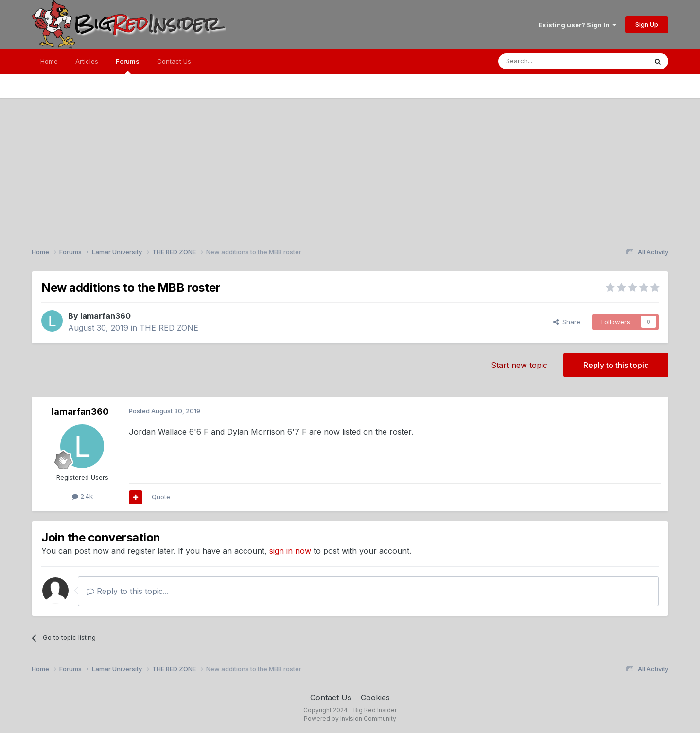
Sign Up (647, 24)
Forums (128, 66)
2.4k (82, 496)
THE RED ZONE (169, 328)
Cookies (375, 698)
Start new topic (519, 365)
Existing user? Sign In (577, 25)
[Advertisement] (350, 166)
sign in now (290, 551)
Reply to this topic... (128, 591)
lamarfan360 (105, 316)
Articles (87, 61)
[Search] (548, 61)
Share (567, 322)
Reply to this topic (616, 365)
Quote (161, 497)
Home (49, 61)
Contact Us (174, 61)
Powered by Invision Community (350, 719)
